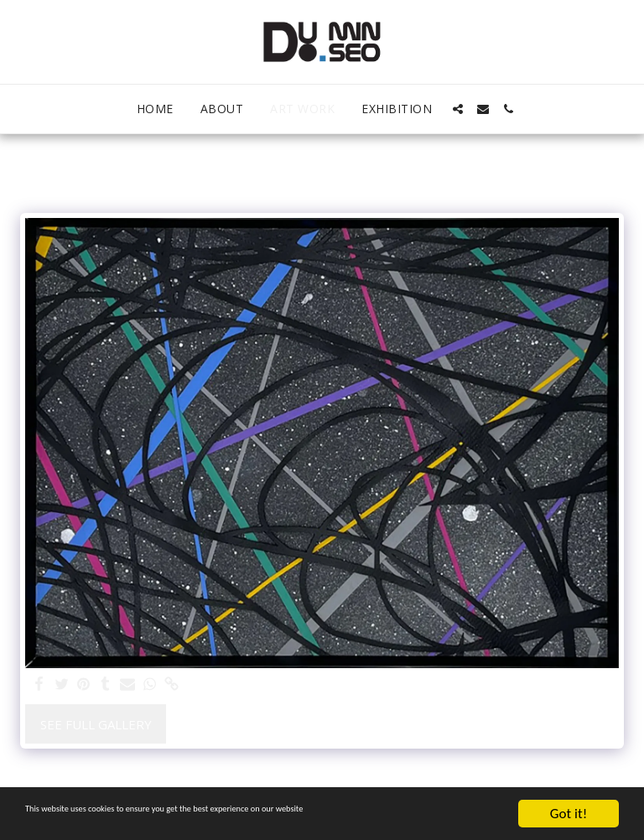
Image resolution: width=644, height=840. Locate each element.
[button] (458, 109)
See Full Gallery (96, 724)
